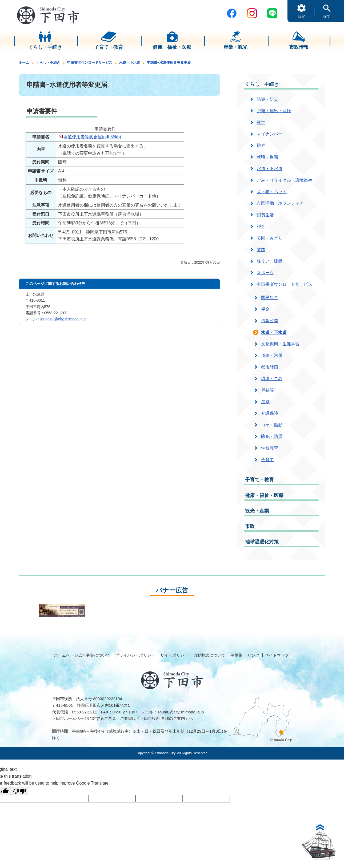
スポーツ (265, 273)
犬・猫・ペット (272, 192)
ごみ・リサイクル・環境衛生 (285, 180)
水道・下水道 (130, 62)
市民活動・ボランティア (280, 203)
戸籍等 (267, 390)
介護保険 (270, 413)
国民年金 (270, 298)
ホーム (24, 62)
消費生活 (265, 215)
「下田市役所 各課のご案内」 (163, 718)
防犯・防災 (267, 99)
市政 (250, 526)
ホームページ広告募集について (82, 655)
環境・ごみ (272, 379)
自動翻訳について (209, 655)
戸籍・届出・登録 (274, 111)
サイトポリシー (174, 655)
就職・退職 (267, 157)
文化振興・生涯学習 (280, 344)
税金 (261, 226)
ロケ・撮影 (272, 425)
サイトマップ (277, 655)
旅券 (261, 145)
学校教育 (270, 448)
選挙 (265, 402)
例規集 (236, 655)
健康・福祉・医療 (264, 495)
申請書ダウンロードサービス (90, 62)
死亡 (261, 122)
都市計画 (270, 367)
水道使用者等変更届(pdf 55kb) (92, 137)
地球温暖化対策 (262, 542)
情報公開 (270, 321)
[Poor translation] (19, 791)
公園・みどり (270, 238)
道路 (261, 250)
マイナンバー (270, 134)
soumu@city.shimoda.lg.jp (181, 712)
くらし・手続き (48, 62)
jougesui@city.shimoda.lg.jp (64, 319)
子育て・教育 (259, 480)
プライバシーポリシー (135, 655)
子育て (267, 460)
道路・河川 (272, 355)
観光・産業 (257, 511)
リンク (253, 655)
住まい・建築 (270, 261)
